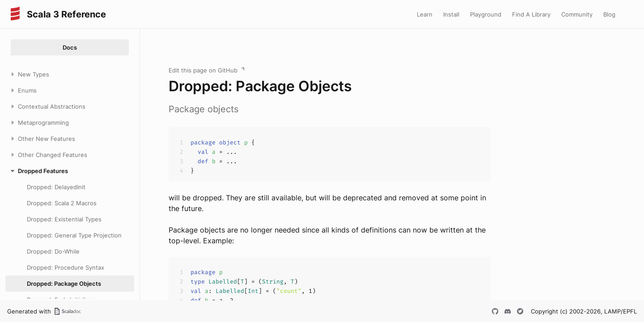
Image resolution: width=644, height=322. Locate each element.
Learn (425, 14)
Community (577, 14)
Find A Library (531, 14)
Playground (486, 14)
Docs (70, 47)
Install (451, 14)
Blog (609, 14)
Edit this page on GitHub (203, 70)
